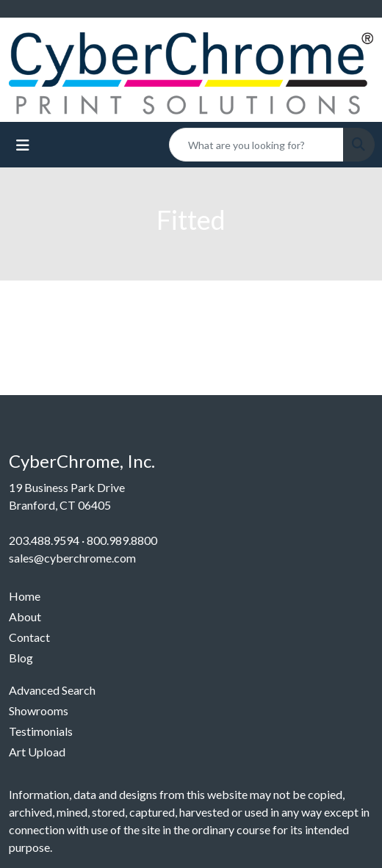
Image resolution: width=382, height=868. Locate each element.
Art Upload (37, 752)
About (25, 616)
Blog (21, 658)
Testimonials (41, 731)
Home (25, 596)
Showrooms (39, 710)
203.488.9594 (44, 540)
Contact (29, 637)
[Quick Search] (256, 145)
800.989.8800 (122, 540)
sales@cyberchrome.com (72, 558)
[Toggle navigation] (23, 145)
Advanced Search (52, 690)
